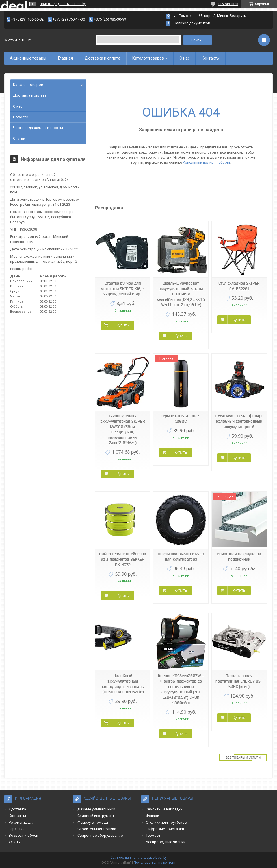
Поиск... (198, 40)
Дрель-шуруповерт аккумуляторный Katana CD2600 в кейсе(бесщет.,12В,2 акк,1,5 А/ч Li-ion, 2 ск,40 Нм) (181, 294)
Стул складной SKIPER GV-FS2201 (239, 286)
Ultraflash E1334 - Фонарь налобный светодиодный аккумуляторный (239, 421)
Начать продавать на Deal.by (63, 4)
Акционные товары (28, 58)
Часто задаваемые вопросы (38, 128)
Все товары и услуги (243, 757)
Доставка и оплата (103, 58)
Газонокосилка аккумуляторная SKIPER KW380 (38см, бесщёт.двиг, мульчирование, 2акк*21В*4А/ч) (123, 429)
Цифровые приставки (165, 829)
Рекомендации (21, 822)
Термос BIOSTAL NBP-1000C (181, 419)
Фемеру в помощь (93, 822)
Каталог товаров (148, 58)
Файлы (15, 842)
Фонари (152, 816)
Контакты (211, 58)
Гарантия (17, 829)
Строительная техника (97, 829)
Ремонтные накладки (164, 809)
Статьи (19, 138)
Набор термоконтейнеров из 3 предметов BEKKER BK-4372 (123, 559)
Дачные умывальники (96, 809)
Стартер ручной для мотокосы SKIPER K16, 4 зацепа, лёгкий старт (123, 289)
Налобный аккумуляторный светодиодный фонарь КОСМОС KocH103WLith (123, 684)
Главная (65, 58)
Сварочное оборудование (100, 835)
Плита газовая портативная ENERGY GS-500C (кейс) (239, 681)
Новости (21, 117)
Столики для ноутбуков (166, 822)
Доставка (17, 809)
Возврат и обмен (23, 835)
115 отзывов (228, 4)
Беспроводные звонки (166, 842)
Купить (123, 325)
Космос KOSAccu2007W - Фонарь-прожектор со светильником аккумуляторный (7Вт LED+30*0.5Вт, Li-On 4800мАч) (181, 689)
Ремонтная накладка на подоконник (239, 557)
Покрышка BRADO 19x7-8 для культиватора (181, 557)
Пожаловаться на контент (155, 863)
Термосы (154, 835)
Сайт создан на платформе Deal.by (139, 858)
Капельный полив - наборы (206, 162)
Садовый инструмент (96, 816)
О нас (185, 58)
